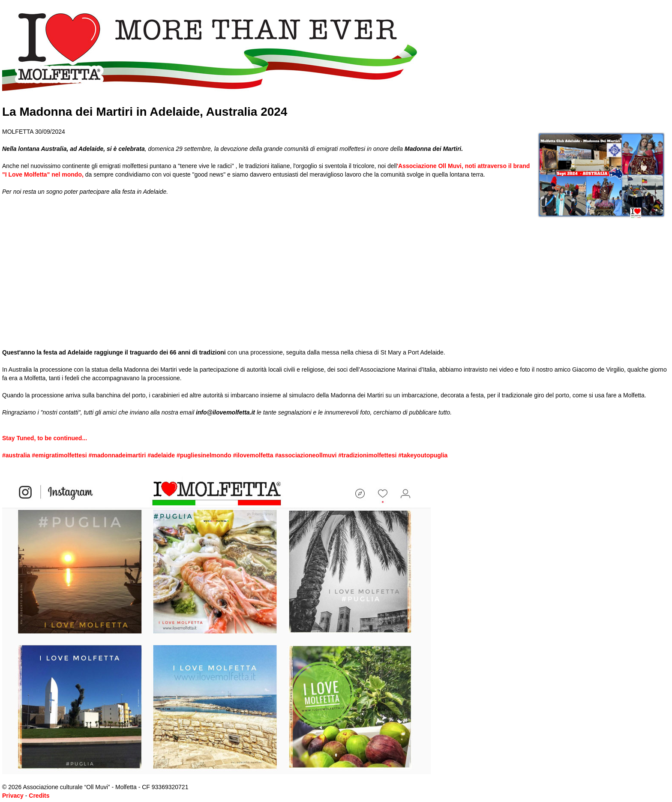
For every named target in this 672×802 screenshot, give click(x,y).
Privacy (13, 796)
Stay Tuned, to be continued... (45, 438)
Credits (39, 796)
